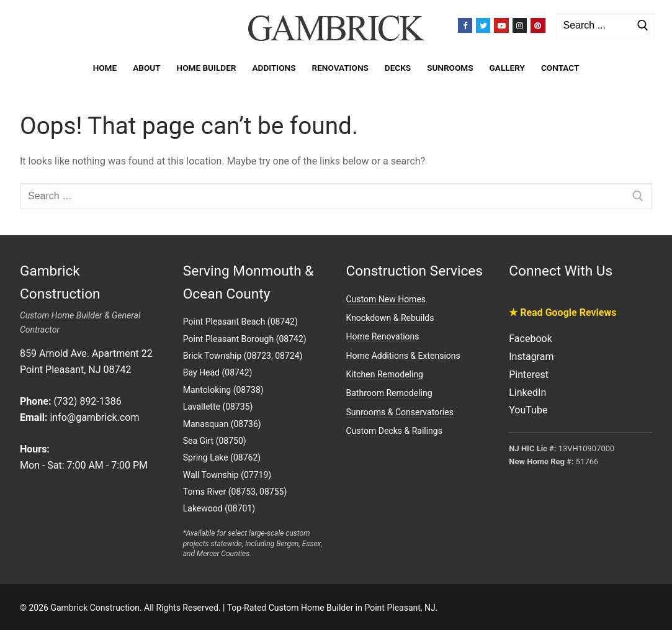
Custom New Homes (386, 299)
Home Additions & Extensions (403, 356)
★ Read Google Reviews (562, 313)
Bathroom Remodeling (389, 393)
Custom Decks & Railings (394, 431)
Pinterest (529, 375)
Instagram (531, 357)
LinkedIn (527, 393)
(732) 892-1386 (87, 401)
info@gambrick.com (94, 417)
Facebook (530, 339)
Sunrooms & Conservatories (400, 412)
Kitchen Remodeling (385, 374)
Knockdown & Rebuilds (390, 318)
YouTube (528, 410)
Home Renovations (383, 336)
